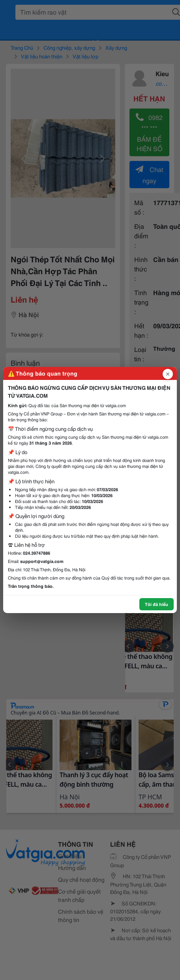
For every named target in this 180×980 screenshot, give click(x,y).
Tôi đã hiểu (157, 604)
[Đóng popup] (168, 374)
